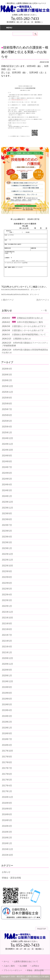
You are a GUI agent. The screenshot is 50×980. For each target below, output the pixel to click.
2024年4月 (7, 485)
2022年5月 (7, 589)
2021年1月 (7, 652)
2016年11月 (7, 797)
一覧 (45, 310)
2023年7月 (7, 525)
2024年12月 (7, 438)
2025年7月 (7, 409)
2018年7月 (7, 739)
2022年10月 (7, 566)
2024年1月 (7, 496)
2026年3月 (7, 375)
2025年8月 (7, 404)
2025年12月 (7, 386)
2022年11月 (7, 560)
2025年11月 (7, 392)
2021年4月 (7, 647)
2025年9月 (7, 398)
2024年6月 (7, 473)
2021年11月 (7, 612)
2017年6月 (7, 774)
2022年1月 (7, 606)
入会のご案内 (9, 966)
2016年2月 (7, 838)
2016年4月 (7, 826)
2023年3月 (7, 542)
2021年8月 (7, 629)
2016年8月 (7, 809)
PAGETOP (42, 929)
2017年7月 (7, 768)
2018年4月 (7, 745)
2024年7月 (7, 467)
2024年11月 (7, 444)
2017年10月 (7, 751)
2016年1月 (7, 843)
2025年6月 (7, 415)
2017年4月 (7, 786)
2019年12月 (7, 681)
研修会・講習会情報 (11, 878)
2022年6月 (7, 583)
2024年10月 (7, 450)
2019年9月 (7, 687)
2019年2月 (7, 722)
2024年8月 (7, 461)
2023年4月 (7, 537)
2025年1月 (7, 433)
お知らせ (6, 872)
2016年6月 (7, 814)
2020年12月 (7, 658)
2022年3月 (7, 600)
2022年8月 (7, 577)
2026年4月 (7, 369)
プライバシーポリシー (13, 970)
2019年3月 (7, 716)
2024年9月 (7, 456)
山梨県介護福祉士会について (26, 961)
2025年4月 (7, 427)
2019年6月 (7, 699)
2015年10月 (7, 855)
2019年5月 (7, 704)
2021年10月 (7, 618)
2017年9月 (7, 757)
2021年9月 (7, 624)
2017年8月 (7, 762)
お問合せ (35, 966)
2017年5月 (7, 780)
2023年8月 (7, 519)
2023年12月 (7, 502)
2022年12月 (7, 554)
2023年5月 (7, 531)
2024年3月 (7, 490)
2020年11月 (7, 664)
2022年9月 (7, 571)
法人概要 (23, 966)
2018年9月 (7, 733)
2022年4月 (7, 595)
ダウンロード (35, 290)
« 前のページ (7, 300)
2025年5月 (7, 421)
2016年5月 (7, 820)
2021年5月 (7, 641)
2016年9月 (7, 803)
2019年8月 (7, 693)
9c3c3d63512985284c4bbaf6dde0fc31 (15, 290)
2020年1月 (7, 676)
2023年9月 (7, 513)
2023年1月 (7, 548)
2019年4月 (7, 710)
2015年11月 (7, 849)
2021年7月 (7, 635)
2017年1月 (7, 791)
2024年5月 (7, 479)
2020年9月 (7, 670)
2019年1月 (7, 728)
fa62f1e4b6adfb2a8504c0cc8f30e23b (15, 295)
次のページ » (43, 300)
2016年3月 (7, 832)
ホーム (6, 961)
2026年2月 (7, 380)
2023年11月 (7, 508)
